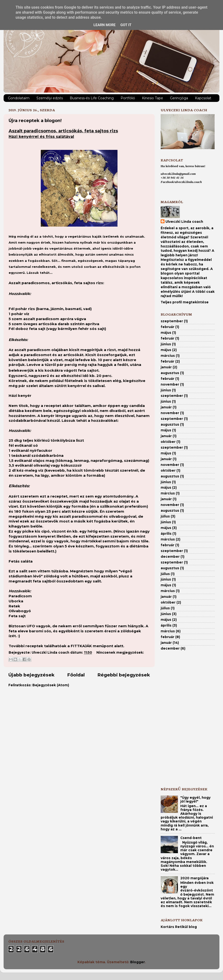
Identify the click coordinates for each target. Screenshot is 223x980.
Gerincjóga (179, 98)
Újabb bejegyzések (31, 675)
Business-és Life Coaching (92, 98)
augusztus (170, 373)
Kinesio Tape (153, 98)
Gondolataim (19, 98)
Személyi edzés (50, 98)
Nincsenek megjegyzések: (120, 652)
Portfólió (128, 98)
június (166, 344)
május (166, 333)
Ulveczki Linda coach (184, 222)
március (168, 356)
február (167, 327)
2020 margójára (194, 878)
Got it (126, 25)
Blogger (138, 962)
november (170, 384)
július (165, 516)
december (170, 557)
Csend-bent (191, 838)
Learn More (105, 25)
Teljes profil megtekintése (185, 302)
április (166, 534)
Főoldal (76, 675)
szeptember (172, 321)
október (168, 442)
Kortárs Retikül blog (179, 927)
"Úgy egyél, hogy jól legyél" (195, 799)
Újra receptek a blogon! (35, 121)
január (166, 367)
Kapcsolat (203, 98)
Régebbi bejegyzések (124, 675)
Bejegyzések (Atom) (51, 685)
